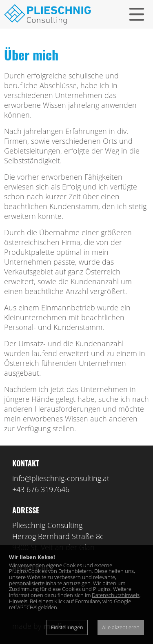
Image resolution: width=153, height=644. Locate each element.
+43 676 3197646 (41, 489)
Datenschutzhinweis (116, 595)
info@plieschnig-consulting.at (61, 478)
